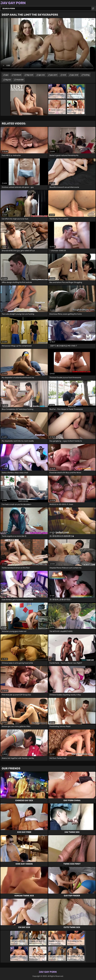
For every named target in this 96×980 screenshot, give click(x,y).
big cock (30, 75)
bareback (17, 75)
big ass (8, 80)
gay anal (75, 75)
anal (64, 75)
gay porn (54, 75)
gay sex (42, 75)
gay (7, 75)
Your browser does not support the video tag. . (48, 45)
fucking (86, 75)
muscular (20, 80)
